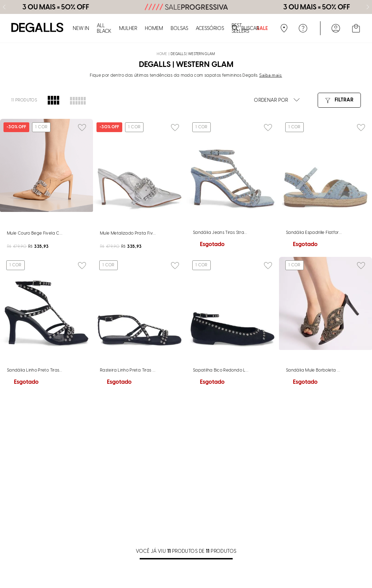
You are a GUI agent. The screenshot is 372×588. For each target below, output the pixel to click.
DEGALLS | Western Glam (193, 12)
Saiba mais (271, 33)
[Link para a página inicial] (162, 12)
